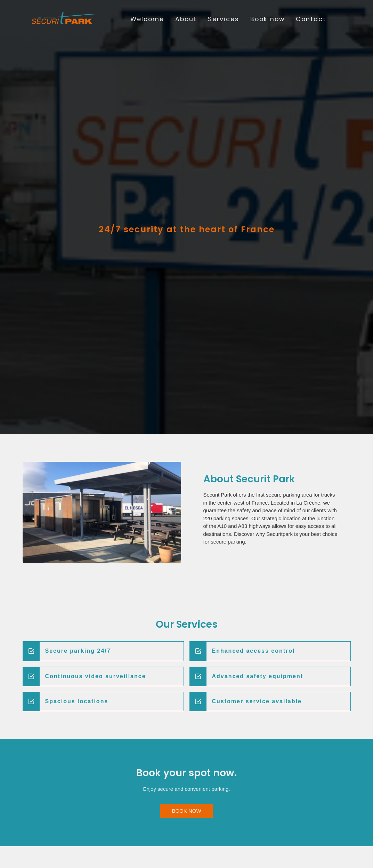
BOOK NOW (186, 811)
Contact (311, 19)
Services (224, 19)
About (186, 19)
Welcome (147, 19)
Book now (267, 19)
